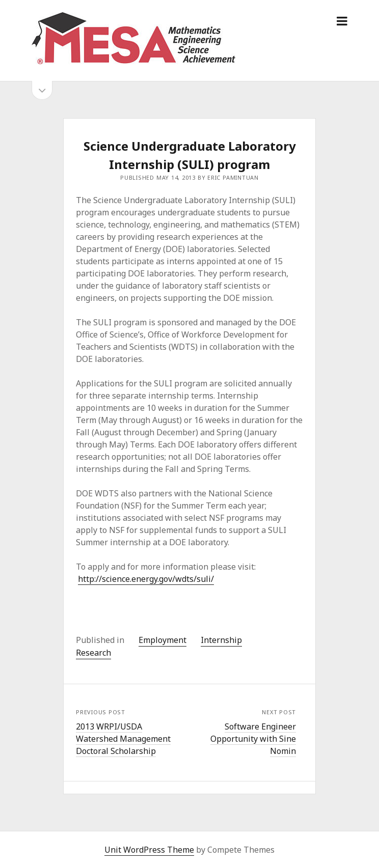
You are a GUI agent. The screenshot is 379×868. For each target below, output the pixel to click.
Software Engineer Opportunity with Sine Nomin (253, 739)
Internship (221, 640)
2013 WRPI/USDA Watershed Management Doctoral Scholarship (123, 739)
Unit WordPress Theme (149, 850)
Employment (163, 640)
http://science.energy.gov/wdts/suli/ (146, 579)
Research (93, 653)
